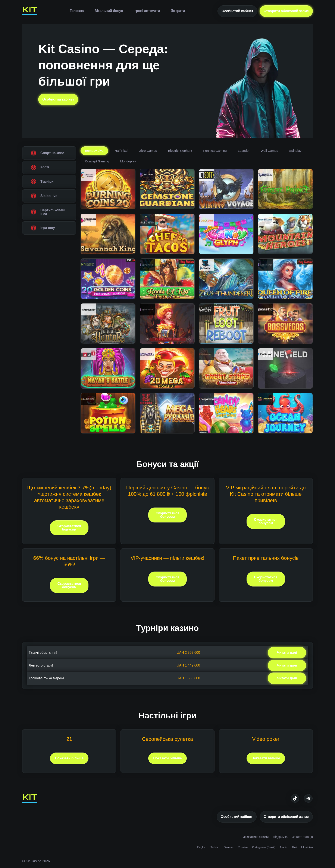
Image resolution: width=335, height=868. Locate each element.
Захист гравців (302, 837)
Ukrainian (307, 847)
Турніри (47, 182)
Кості (45, 167)
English (202, 847)
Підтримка (280, 837)
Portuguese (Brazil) (264, 847)
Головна (77, 11)
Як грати (178, 11)
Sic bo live (49, 196)
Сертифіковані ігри (53, 212)
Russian (243, 847)
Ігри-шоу (48, 228)
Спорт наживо (52, 153)
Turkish (215, 847)
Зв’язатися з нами (256, 837)
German (229, 847)
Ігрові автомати (147, 11)
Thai (294, 847)
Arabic (284, 847)
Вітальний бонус (109, 11)
